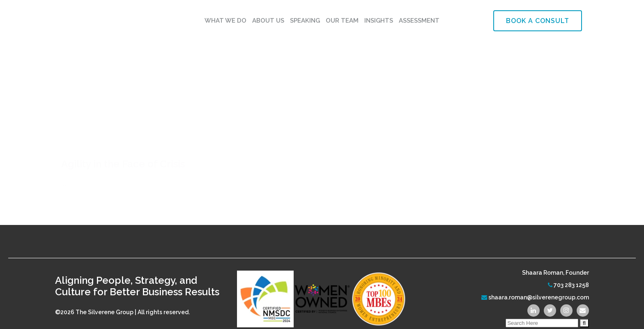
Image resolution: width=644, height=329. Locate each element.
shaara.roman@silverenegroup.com (539, 289)
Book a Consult (538, 21)
